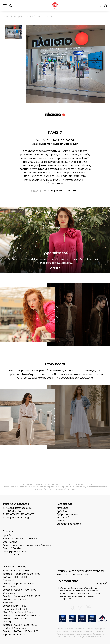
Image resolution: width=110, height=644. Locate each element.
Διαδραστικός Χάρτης (69, 524)
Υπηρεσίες (63, 508)
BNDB (99, 636)
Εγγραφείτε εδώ (55, 253)
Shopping (18, 16)
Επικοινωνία (64, 517)
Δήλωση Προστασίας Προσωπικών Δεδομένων (28, 545)
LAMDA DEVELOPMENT (83, 629)
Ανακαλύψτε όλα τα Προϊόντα (62, 191)
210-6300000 (13, 514)
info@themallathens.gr (18, 517)
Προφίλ (7, 535)
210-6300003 (28, 514)
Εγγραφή (55, 268)
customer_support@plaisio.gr (58, 144)
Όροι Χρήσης (10, 542)
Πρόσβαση (62, 511)
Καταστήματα (33, 16)
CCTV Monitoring (12, 555)
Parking (61, 521)
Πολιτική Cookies (12, 548)
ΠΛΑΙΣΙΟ (48, 16)
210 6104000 (66, 140)
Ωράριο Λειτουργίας (68, 514)
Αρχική (6, 16)
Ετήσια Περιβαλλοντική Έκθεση (20, 539)
